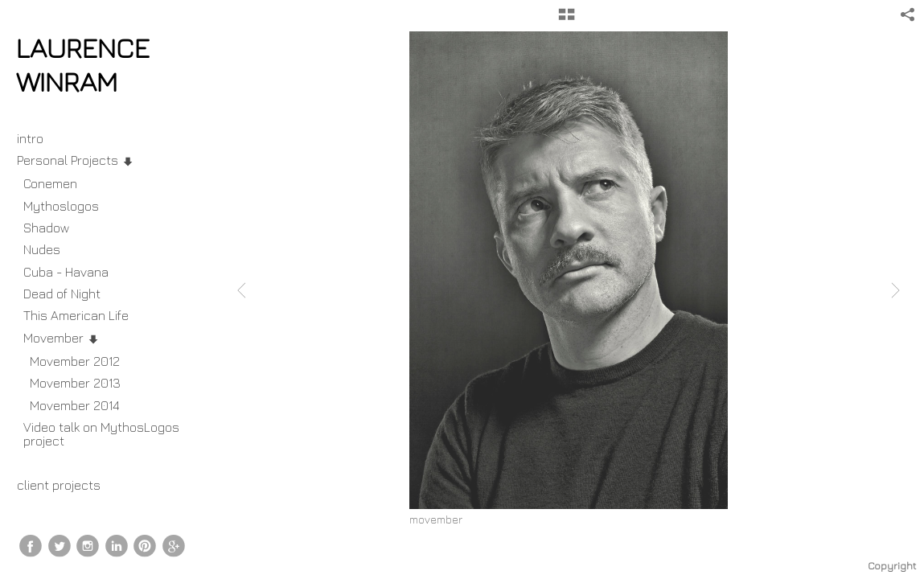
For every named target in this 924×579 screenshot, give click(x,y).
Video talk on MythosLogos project (101, 434)
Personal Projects (76, 160)
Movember (62, 338)
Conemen (50, 183)
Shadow (46, 228)
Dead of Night (62, 294)
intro (30, 138)
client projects (67, 485)
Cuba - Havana (66, 272)
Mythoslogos (61, 206)
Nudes (42, 249)
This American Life (76, 315)
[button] (567, 20)
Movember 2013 (75, 383)
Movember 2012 (75, 361)
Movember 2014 (74, 405)
